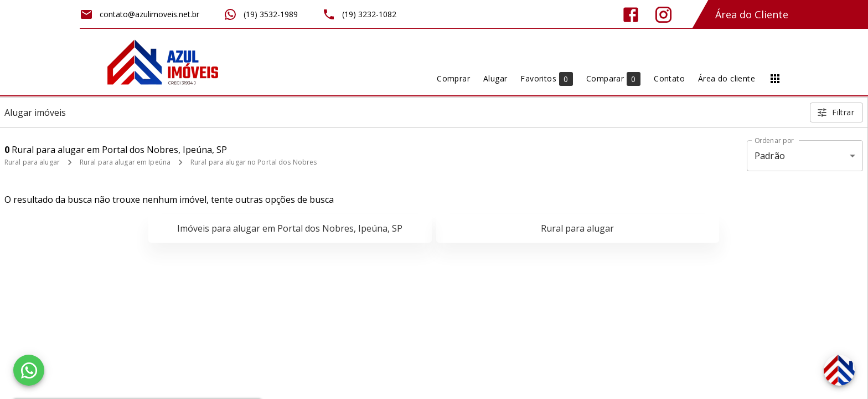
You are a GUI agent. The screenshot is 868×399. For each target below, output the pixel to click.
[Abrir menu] (775, 79)
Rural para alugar (32, 162)
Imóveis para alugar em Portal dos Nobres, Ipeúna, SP (290, 228)
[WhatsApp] (29, 370)
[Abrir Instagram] (663, 15)
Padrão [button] (770, 156)
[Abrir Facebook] (631, 15)
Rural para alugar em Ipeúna (125, 162)
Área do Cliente (752, 14)
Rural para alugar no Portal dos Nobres (254, 162)
